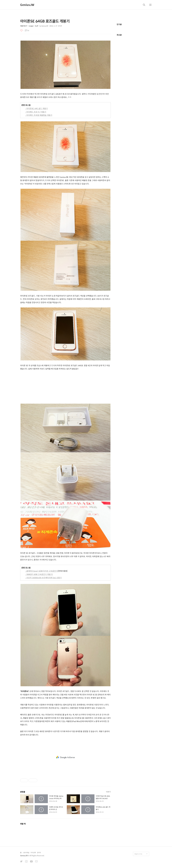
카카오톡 (33, 853)
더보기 (108, 792)
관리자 (39, 853)
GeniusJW (27, 5)
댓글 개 (23, 824)
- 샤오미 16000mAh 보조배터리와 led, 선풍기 (43, 578)
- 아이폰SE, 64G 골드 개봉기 (36, 108)
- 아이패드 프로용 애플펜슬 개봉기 (39, 115)
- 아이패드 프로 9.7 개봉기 (36, 112)
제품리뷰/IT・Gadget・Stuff (29, 26)
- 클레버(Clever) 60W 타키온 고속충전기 (41, 571)
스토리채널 (26, 853)
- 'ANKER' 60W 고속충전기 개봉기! (39, 574)
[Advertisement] (65, 388)
